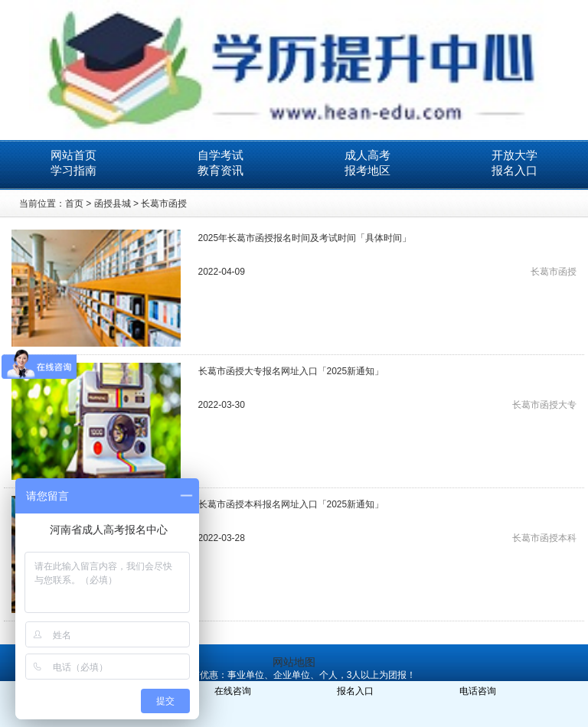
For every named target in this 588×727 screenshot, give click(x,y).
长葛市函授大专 (544, 405)
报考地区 (367, 170)
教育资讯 (220, 170)
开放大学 (514, 155)
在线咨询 (233, 691)
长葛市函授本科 (544, 538)
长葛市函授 (164, 204)
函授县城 (113, 204)
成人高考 (367, 155)
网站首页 (73, 155)
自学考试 (220, 155)
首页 (74, 204)
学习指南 (73, 170)
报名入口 (514, 170)
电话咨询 (478, 691)
